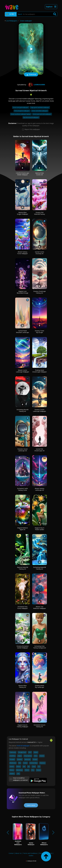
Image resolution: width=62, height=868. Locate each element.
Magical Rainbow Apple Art (23, 529)
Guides (31, 855)
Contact (11, 853)
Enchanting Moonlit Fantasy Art (23, 410)
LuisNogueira (36, 85)
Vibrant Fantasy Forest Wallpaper (23, 253)
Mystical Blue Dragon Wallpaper (23, 213)
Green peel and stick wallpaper (42, 114)
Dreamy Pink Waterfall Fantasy (40, 213)
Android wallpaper (23, 746)
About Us (18, 853)
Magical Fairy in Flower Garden (39, 529)
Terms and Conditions (30, 853)
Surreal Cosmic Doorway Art (40, 253)
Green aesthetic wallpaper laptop (21, 114)
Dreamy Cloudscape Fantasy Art (40, 292)
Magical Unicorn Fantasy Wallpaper (23, 726)
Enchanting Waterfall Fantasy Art (40, 568)
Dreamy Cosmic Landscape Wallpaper (39, 410)
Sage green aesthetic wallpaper (40, 107)
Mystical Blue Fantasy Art (23, 686)
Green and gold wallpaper (21, 107)
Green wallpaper (26, 21)
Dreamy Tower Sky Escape (39, 332)
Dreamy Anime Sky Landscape (40, 686)
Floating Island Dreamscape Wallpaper (40, 371)
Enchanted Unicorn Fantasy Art (39, 726)
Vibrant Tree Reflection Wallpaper (40, 608)
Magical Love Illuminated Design (23, 292)
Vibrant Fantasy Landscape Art (39, 489)
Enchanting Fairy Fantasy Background (40, 647)
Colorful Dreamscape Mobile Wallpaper (23, 174)
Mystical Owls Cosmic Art (40, 174)
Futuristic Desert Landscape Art (23, 450)
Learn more (31, 805)
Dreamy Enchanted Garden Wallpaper (23, 647)
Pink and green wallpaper (22, 111)
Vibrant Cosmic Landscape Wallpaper (23, 371)
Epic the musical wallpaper (31, 117)
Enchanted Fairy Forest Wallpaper (23, 608)
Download (31, 75)
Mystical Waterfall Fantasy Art (23, 568)
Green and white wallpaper (40, 111)
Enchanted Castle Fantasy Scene (23, 489)
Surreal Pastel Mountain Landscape (23, 332)
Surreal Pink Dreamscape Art (39, 450)
